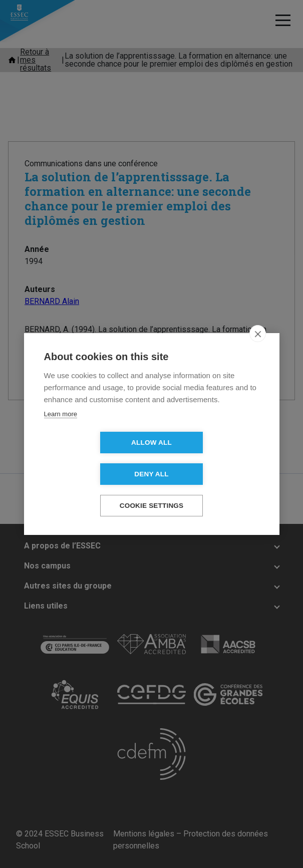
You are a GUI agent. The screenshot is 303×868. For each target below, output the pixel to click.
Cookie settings (152, 490)
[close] (258, 349)
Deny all (209, 459)
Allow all (94, 459)
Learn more (61, 429)
